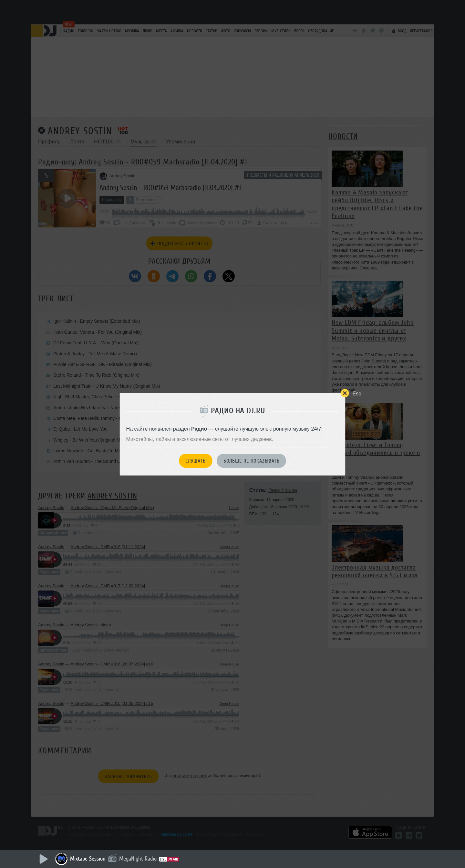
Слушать (196, 461)
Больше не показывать (252, 461)
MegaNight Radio (138, 859)
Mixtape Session (88, 859)
